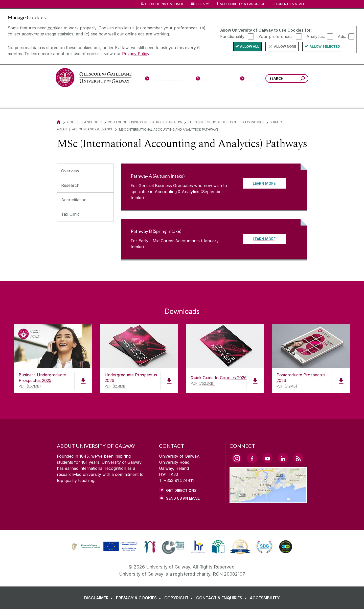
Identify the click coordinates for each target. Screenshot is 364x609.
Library (202, 4)
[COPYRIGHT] (180, 598)
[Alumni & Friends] (263, 99)
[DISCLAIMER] (99, 598)
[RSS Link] (298, 458)
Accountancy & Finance (93, 129)
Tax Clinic (70, 214)
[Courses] (70, 99)
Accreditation (74, 200)
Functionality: (233, 36)
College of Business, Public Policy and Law (145, 122)
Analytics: (316, 36)
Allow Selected (325, 46)
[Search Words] (287, 78)
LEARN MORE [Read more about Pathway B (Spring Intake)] (264, 239)
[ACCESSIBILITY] (265, 598)
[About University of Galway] (136, 99)
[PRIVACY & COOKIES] (140, 598)
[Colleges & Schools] (171, 99)
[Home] (59, 122)
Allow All (250, 46)
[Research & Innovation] (201, 99)
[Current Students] (213, 79)
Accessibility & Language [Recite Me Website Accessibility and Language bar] (240, 4)
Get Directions (181, 490)
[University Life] (99, 99)
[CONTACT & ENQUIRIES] (222, 598)
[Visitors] (249, 79)
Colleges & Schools (85, 122)
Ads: (342, 36)
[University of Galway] (94, 78)
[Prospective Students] (165, 79)
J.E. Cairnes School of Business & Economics (226, 122)
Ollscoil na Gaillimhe (164, 4)
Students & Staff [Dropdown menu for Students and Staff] (289, 4)
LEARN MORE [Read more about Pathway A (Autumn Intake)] (264, 183)
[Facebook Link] (252, 458)
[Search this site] (303, 79)
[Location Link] (268, 500)
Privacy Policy (136, 54)
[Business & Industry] (231, 99)
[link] (104, 547)
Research (70, 185)
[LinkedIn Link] (283, 458)
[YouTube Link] (267, 458)
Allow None (285, 46)
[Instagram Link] (237, 458)
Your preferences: (276, 36)
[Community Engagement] (293, 99)
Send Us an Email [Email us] (183, 498)
